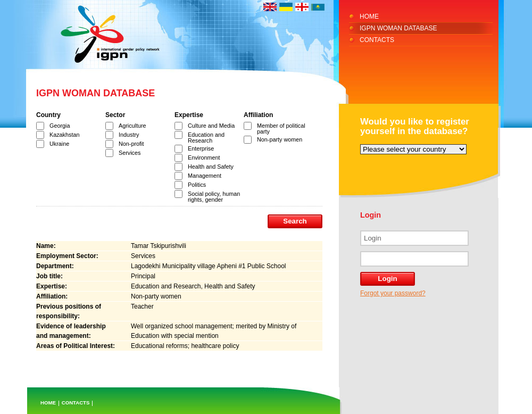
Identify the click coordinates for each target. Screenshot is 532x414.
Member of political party (281, 129)
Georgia (60, 126)
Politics (197, 185)
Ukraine (59, 144)
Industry (129, 135)
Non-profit (131, 144)
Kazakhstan (64, 135)
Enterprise (201, 148)
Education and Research (206, 138)
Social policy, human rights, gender (214, 197)
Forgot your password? (393, 293)
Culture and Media (211, 126)
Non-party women (280, 139)
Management (205, 176)
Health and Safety (211, 167)
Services (130, 153)
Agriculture (132, 126)
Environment (204, 158)
